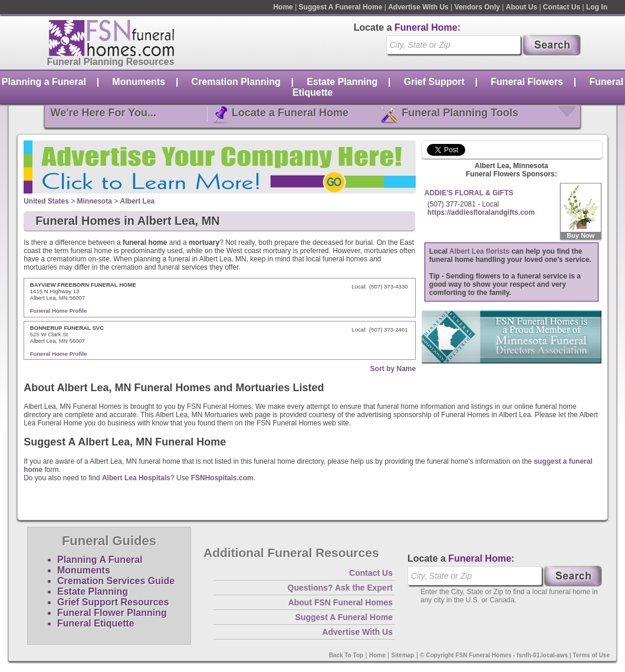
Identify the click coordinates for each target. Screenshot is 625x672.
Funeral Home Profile (59, 311)
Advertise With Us (418, 7)
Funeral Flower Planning (112, 613)
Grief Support (434, 82)
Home (283, 7)
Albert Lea (138, 201)
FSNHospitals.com (222, 478)
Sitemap (403, 655)
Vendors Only (477, 7)
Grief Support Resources (113, 602)
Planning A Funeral (100, 560)
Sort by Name (393, 369)
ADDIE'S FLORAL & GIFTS (469, 193)
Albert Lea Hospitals (136, 478)
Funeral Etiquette (96, 623)
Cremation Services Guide (116, 581)
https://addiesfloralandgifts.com (481, 212)
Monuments (139, 82)
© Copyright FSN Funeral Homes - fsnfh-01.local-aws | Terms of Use (515, 655)
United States (46, 201)
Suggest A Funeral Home (341, 7)
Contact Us (562, 7)
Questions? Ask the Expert (340, 588)
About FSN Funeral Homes (341, 602)
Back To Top (346, 655)
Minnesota (95, 201)
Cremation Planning (236, 82)
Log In (597, 7)
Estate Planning (342, 82)
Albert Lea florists (479, 251)
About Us (522, 7)
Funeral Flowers (527, 82)
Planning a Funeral (44, 82)
